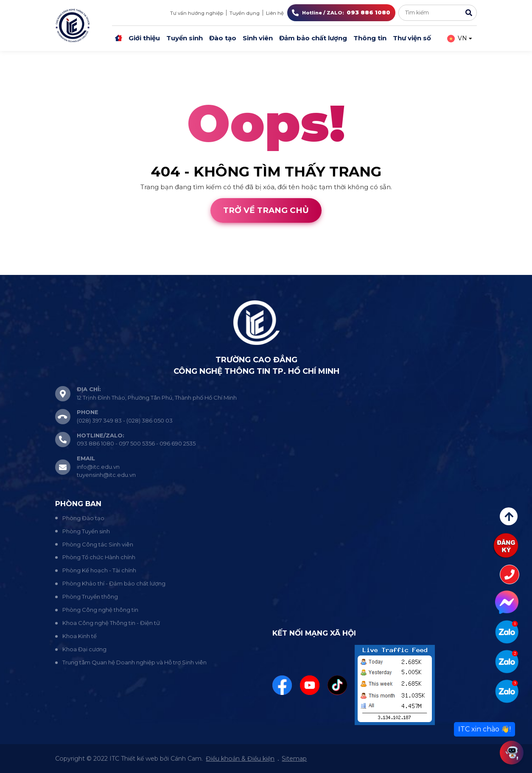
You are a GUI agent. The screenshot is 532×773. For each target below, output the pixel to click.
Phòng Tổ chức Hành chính (99, 557)
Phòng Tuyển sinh (86, 531)
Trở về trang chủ (266, 210)
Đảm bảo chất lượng (313, 38)
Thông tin (370, 38)
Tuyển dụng (245, 13)
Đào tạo (223, 38)
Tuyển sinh (185, 38)
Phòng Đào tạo (83, 518)
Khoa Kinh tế (80, 636)
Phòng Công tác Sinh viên (98, 544)
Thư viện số (412, 38)
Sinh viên (258, 38)
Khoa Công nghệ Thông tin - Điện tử (111, 623)
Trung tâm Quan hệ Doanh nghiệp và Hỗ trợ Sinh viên (134, 662)
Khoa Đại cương (84, 649)
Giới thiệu (144, 38)
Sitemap (294, 759)
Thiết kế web (21, 270)
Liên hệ (275, 13)
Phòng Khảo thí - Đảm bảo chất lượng (114, 583)
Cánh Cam (71, 270)
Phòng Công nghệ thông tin (100, 610)
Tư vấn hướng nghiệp (197, 13)
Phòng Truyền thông (90, 597)
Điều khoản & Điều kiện (240, 759)
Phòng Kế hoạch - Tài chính (99, 570)
